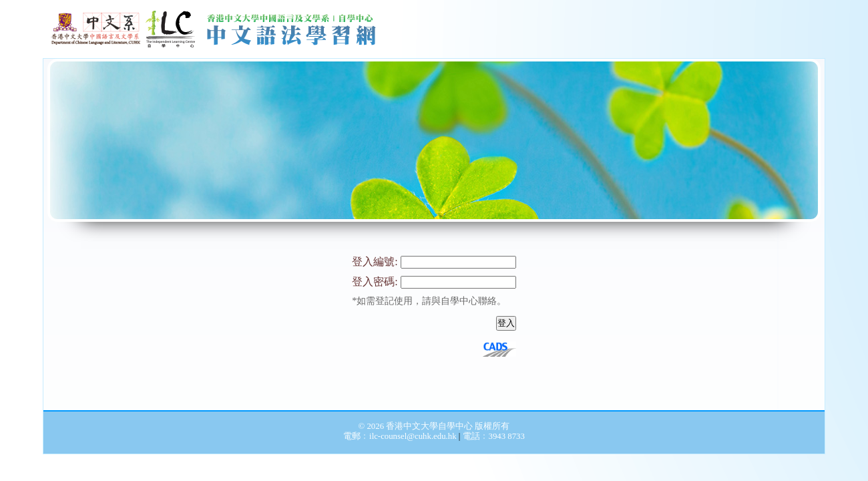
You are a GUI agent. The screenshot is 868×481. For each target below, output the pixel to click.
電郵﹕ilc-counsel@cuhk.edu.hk (401, 436)
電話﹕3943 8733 (494, 436)
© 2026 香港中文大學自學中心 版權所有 (434, 426)
